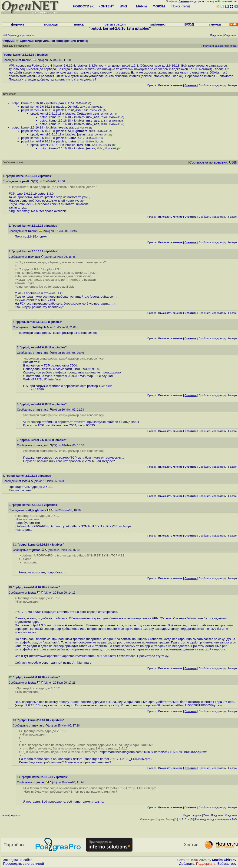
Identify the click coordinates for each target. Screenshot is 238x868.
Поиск (176, 6)
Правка (152, 85)
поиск (79, 24)
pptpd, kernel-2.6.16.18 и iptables (34, 103)
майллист (159, 24)
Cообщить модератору (212, 85)
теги (186, 6)
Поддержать (206, 864)
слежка (215, 24)
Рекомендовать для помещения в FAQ (216, 819)
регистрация (206, 1)
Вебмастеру (227, 864)
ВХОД (189, 24)
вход (193, 1)
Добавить (187, 864)
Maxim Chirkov (224, 860)
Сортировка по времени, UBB (213, 162)
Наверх (233, 85)
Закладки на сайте (18, 860)
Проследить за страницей (23, 864)
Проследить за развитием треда (219, 46)
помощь (51, 24)
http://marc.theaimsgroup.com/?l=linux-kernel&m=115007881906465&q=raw (168, 705)
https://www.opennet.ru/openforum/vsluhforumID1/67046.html (73, 656)
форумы (18, 24)
